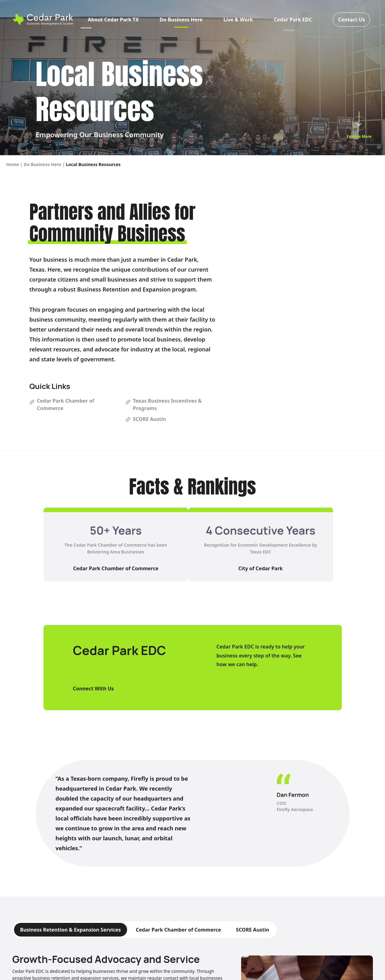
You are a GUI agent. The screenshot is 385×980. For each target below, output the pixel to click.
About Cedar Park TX (113, 20)
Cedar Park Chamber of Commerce (116, 568)
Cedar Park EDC (293, 20)
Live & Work (238, 20)
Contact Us (352, 20)
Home (13, 164)
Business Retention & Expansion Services (71, 930)
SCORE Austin (252, 930)
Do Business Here (181, 20)
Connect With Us (94, 689)
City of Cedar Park (261, 568)
